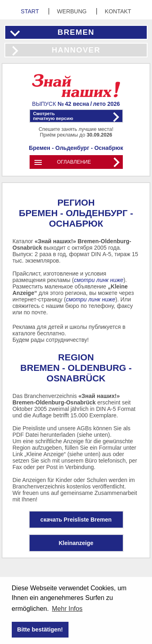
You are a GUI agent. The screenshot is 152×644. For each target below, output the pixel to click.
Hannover (76, 50)
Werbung (73, 11)
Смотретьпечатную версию (53, 116)
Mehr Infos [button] (67, 609)
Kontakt (118, 11)
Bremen (76, 32)
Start (30, 11)
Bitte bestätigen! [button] (40, 629)
